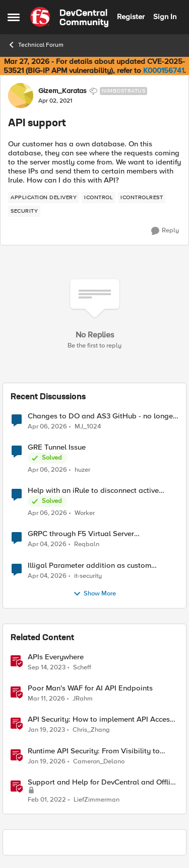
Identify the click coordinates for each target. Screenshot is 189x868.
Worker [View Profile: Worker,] (85, 513)
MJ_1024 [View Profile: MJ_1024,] (88, 427)
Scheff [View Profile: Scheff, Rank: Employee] (82, 668)
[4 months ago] (46, 699)
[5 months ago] (47, 761)
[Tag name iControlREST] (142, 198)
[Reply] (165, 231)
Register (131, 17)
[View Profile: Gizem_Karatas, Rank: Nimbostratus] (21, 96)
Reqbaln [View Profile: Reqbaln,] (87, 544)
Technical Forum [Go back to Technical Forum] (36, 45)
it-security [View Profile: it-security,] (88, 576)
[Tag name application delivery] (44, 198)
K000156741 (164, 70)
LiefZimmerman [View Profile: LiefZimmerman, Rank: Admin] (97, 799)
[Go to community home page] (69, 17)
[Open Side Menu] (14, 17)
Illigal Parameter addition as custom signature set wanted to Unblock (89, 566)
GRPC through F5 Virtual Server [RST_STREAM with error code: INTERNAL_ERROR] (81, 534)
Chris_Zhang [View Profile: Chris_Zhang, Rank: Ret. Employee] (91, 730)
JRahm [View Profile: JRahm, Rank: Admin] (83, 699)
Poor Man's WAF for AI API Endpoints (90, 688)
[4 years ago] (47, 800)
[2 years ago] (47, 668)
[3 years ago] (46, 730)
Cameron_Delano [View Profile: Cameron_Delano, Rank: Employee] (99, 761)
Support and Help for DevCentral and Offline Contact (103, 782)
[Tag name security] (24, 211)
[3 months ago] (47, 427)
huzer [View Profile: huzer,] (82, 470)
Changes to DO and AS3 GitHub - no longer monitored (102, 416)
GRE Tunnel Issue (57, 447)
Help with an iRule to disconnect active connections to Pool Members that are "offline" (93, 491)
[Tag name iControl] (99, 198)
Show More (94, 594)
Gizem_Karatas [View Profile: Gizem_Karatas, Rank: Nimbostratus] (62, 91)
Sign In (165, 17)
